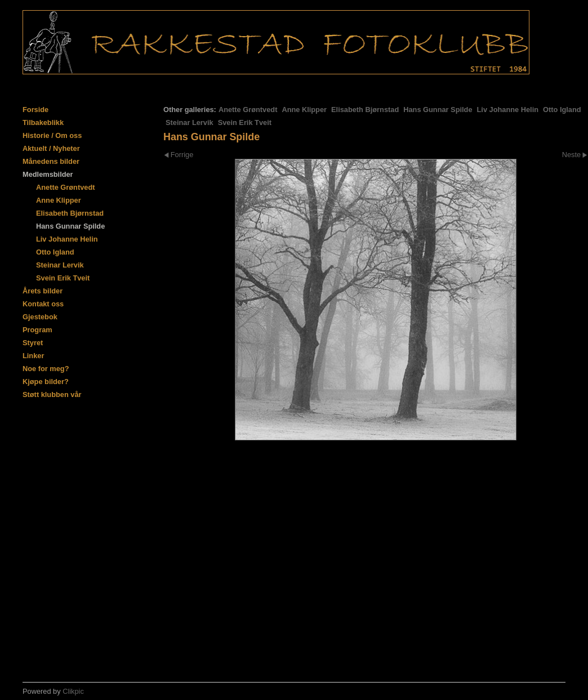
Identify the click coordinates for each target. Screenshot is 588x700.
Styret (33, 343)
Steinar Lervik (190, 122)
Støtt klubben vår (52, 394)
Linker (33, 356)
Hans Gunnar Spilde (438, 110)
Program (37, 330)
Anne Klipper (304, 110)
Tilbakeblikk (43, 122)
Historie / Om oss (52, 135)
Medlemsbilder (48, 174)
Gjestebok (40, 317)
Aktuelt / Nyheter (51, 148)
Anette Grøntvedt (248, 110)
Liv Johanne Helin (508, 110)
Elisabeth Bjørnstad (365, 110)
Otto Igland (562, 110)
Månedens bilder (51, 161)
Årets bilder (43, 291)
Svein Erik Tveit (245, 122)
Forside (35, 110)
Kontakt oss (43, 304)
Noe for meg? (46, 369)
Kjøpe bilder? (46, 382)
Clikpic (73, 691)
